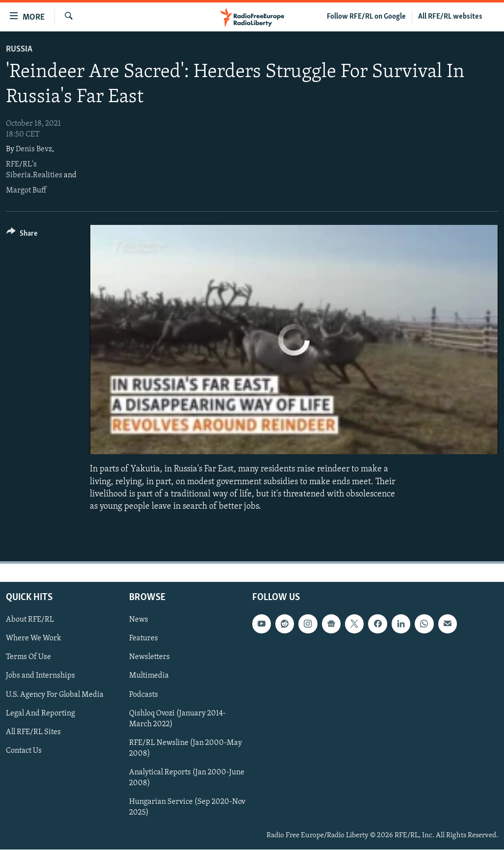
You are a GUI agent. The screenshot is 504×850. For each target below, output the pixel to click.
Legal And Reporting (40, 713)
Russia (19, 49)
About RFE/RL (30, 620)
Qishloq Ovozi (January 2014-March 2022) (177, 719)
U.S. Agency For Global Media (55, 695)
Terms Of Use (28, 658)
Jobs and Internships (40, 676)
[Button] (22, 235)
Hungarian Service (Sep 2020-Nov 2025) (187, 807)
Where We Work (34, 639)
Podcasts (144, 695)
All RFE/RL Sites (33, 732)
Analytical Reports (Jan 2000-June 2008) (187, 778)
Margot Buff (26, 191)
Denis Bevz (34, 149)
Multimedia (149, 676)
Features (144, 639)
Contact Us (24, 751)
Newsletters (149, 658)
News (139, 620)
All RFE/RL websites (450, 17)
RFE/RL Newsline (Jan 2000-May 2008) (186, 748)
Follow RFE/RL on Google (366, 17)
